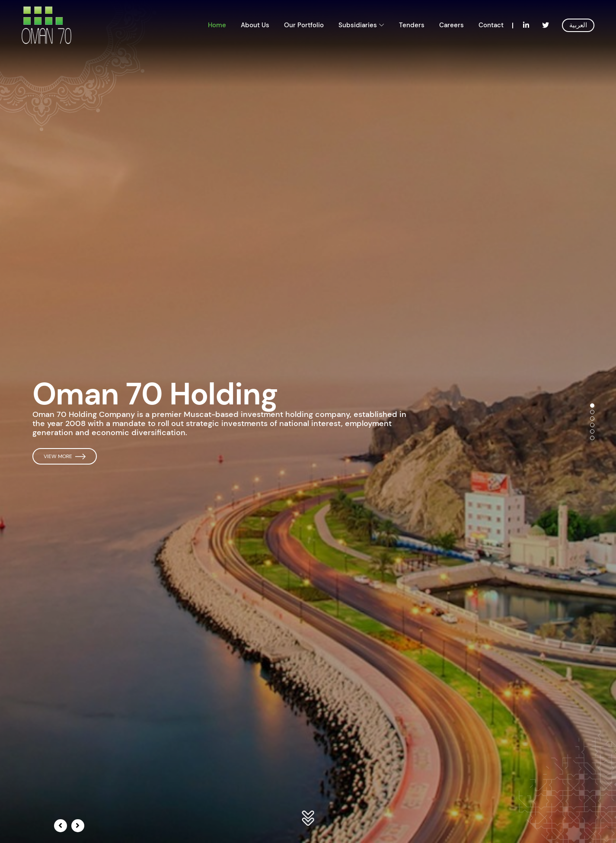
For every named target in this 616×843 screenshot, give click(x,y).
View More (65, 456)
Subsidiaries (358, 25)
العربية (578, 25)
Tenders (412, 25)
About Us (255, 25)
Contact (491, 25)
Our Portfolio (304, 25)
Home (217, 25)
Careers (452, 25)
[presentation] (61, 826)
